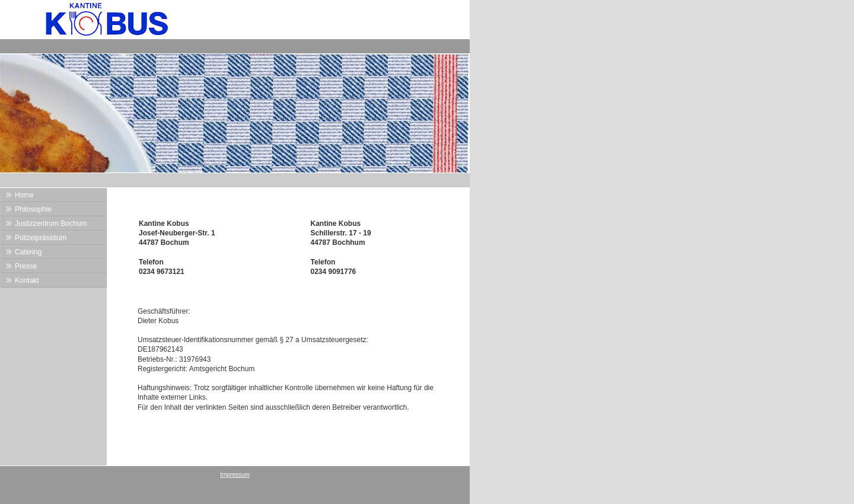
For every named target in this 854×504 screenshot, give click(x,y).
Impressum (235, 475)
